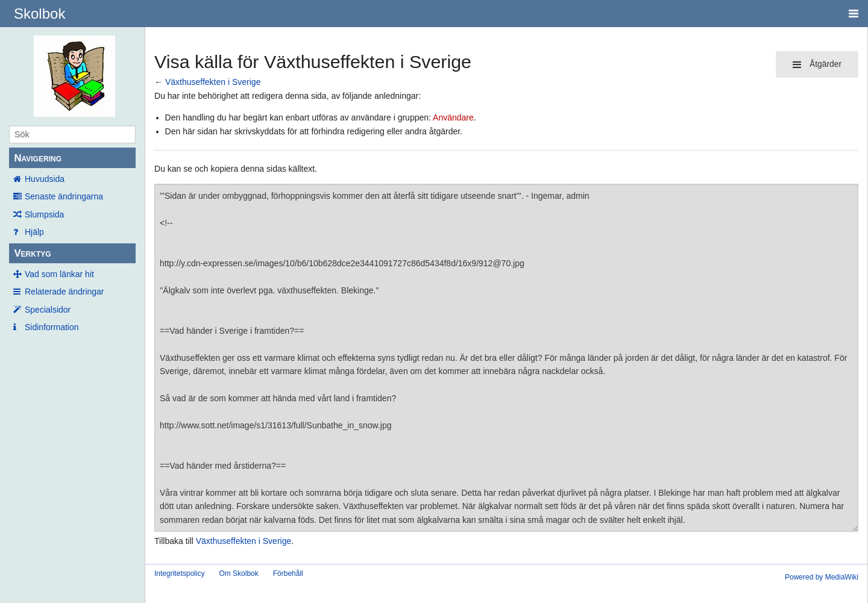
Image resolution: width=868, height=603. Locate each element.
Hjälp (34, 232)
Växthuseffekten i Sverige (213, 82)
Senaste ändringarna (64, 196)
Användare (453, 117)
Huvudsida (45, 179)
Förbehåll (288, 573)
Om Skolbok (238, 573)
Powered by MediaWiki (822, 577)
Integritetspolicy (179, 573)
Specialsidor (48, 310)
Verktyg (32, 253)
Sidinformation (52, 327)
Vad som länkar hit (59, 274)
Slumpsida (44, 214)
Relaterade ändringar (64, 292)
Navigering (38, 158)
